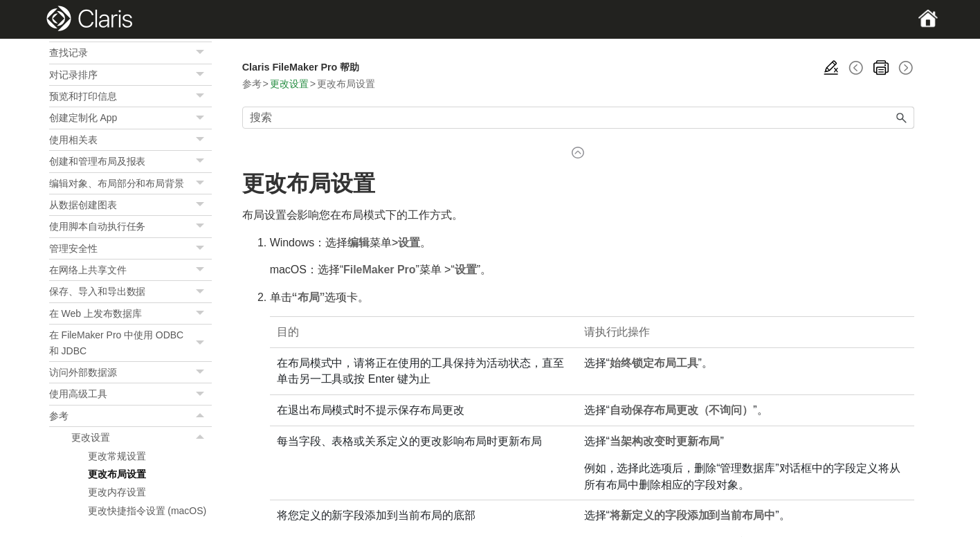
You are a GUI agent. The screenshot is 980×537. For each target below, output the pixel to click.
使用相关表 (130, 140)
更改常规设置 (117, 456)
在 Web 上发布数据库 (130, 313)
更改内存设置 (117, 492)
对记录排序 (130, 75)
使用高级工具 (130, 394)
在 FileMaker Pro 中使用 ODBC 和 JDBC (130, 343)
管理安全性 (130, 248)
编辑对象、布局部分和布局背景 (130, 183)
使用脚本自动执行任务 (130, 226)
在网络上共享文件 (130, 270)
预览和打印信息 (130, 96)
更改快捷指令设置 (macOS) (147, 511)
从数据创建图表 (130, 205)
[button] (202, 53)
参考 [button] (130, 416)
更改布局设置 (117, 474)
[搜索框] (579, 118)
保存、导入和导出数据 (130, 291)
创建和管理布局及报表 (130, 161)
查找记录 (130, 53)
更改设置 (142, 437)
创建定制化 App (130, 118)
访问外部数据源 (130, 372)
